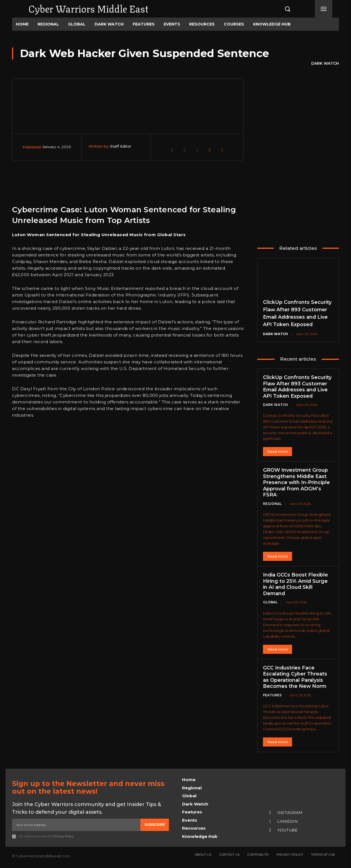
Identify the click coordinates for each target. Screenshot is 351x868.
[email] (76, 825)
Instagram (290, 813)
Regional (272, 504)
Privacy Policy (64, 836)
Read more (278, 451)
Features (272, 695)
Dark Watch (325, 64)
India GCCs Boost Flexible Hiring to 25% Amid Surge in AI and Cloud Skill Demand (296, 584)
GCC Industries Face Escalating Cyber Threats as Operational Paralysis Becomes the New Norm (295, 677)
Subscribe (155, 825)
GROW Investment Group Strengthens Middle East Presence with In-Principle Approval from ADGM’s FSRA (297, 482)
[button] (282, 9)
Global (270, 602)
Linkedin (288, 821)
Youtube (287, 830)
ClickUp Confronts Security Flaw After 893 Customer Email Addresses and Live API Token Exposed (297, 387)
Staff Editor (121, 146)
